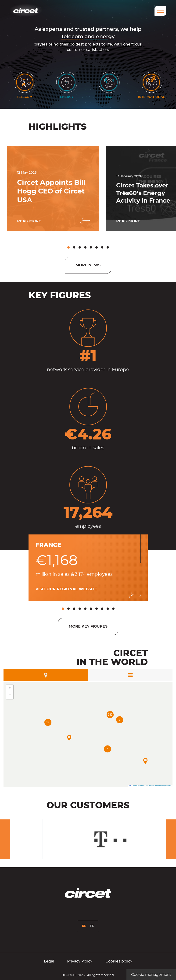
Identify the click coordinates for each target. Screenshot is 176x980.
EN (85, 928)
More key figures (88, 626)
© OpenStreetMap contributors (159, 786)
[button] (68, 247)
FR (93, 927)
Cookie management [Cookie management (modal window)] (151, 975)
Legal (49, 961)
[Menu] (160, 11)
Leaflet (133, 786)
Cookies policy (119, 961)
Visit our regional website (66, 589)
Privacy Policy (80, 961)
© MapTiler (143, 786)
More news (88, 265)
